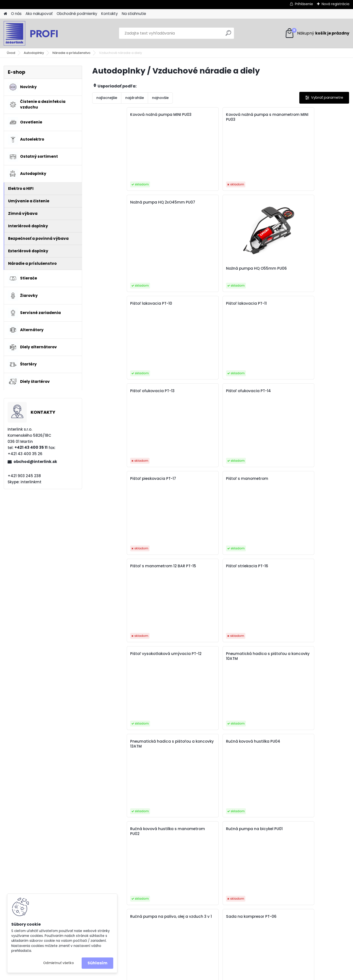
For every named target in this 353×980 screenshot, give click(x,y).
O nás (16, 14)
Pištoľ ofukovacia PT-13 (248, 216)
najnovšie (160, 98)
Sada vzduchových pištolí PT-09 (251, 569)
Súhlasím (97, 963)
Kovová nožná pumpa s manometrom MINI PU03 (185, 117)
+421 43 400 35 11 (31, 447)
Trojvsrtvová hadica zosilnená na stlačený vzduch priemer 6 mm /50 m (187, 661)
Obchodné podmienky (77, 14)
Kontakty (110, 14)
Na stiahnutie (134, 14)
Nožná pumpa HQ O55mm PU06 (315, 183)
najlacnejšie (107, 98)
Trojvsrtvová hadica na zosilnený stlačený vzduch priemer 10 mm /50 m (316, 571)
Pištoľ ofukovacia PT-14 (313, 216)
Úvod (11, 53)
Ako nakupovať (39, 14)
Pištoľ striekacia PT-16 (311, 303)
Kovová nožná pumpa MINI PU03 (123, 117)
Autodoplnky (34, 53)
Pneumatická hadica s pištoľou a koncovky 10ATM (187, 393)
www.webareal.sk (196, 975)
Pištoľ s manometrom (183, 303)
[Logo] (37, 33)
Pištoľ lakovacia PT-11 (182, 216)
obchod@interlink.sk (35, 462)
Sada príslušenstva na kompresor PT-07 (119, 569)
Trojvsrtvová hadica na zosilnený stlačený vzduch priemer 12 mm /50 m (123, 659)
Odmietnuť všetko (58, 963)
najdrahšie (135, 98)
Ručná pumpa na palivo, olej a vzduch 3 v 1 (249, 481)
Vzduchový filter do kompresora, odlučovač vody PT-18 (249, 746)
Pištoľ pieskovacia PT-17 (120, 303)
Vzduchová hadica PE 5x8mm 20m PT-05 (183, 744)
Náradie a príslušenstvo (71, 53)
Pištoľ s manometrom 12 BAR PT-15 (249, 306)
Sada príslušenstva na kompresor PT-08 (183, 569)
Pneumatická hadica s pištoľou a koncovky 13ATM (252, 393)
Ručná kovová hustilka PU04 (312, 393)
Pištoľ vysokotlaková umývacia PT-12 (117, 393)
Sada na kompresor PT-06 (315, 479)
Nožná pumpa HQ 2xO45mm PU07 (243, 117)
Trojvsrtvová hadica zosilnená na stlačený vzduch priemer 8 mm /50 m (251, 661)
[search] (228, 35)
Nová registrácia (335, 4)
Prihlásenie (304, 4)
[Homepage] (5, 14)
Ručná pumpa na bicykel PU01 (185, 481)
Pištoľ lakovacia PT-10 (118, 216)
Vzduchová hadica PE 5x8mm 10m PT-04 (311, 656)
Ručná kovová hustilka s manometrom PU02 (121, 481)
